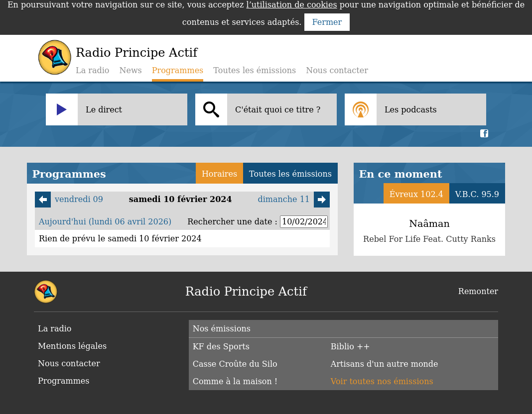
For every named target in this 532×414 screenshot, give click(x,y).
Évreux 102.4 (416, 194)
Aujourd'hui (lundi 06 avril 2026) (105, 222)
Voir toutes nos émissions (382, 381)
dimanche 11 (294, 200)
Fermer (327, 22)
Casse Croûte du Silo (235, 364)
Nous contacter (337, 70)
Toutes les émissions (255, 70)
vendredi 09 (69, 200)
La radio (92, 70)
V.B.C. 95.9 (477, 194)
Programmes (64, 381)
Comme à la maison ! (235, 381)
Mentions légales (72, 346)
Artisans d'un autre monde (385, 364)
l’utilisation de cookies (292, 5)
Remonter (478, 291)
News (130, 70)
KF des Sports (221, 347)
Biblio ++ (350, 347)
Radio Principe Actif (136, 53)
